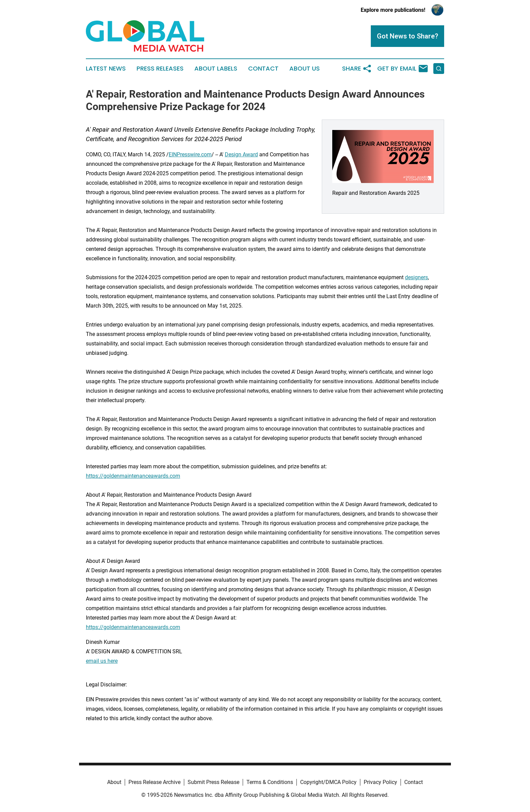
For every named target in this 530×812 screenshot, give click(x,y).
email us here (102, 661)
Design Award (241, 154)
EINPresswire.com (190, 154)
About (114, 782)
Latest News (106, 69)
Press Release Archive (154, 782)
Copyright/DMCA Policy (328, 782)
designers (416, 277)
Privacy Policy (380, 782)
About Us (305, 69)
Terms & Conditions (270, 782)
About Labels (216, 69)
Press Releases (160, 69)
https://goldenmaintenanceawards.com (133, 476)
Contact (263, 69)
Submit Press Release (213, 782)
